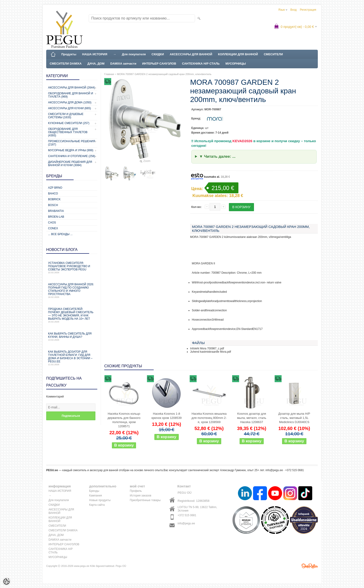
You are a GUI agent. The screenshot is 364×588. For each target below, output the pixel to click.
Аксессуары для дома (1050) (70, 102)
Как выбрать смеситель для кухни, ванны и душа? (72, 337)
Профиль (136, 491)
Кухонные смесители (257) (69, 123)
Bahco (53, 194)
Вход (294, 10)
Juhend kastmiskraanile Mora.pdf (211, 352)
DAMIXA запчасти (123, 64)
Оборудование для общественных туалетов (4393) (68, 132)
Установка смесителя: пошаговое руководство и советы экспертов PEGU (72, 268)
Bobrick (54, 199)
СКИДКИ (158, 54)
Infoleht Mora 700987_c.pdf (207, 348)
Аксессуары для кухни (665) (70, 108)
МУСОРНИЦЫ (236, 64)
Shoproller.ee (310, 566)
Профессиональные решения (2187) (71, 143)
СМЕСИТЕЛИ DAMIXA (66, 64)
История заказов (141, 496)
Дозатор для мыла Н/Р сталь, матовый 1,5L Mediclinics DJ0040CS (294, 418)
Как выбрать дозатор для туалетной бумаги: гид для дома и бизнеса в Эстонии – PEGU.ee (72, 358)
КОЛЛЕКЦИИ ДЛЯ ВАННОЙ (238, 54)
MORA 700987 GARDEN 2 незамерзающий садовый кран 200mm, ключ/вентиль (164, 74)
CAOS (52, 223)
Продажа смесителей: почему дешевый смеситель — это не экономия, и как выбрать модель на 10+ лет (72, 315)
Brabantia (56, 211)
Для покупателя (134, 54)
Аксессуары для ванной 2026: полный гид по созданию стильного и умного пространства (72, 291)
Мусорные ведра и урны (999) (71, 150)
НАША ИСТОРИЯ (95, 54)
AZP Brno (55, 188)
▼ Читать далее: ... (217, 156)
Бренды (94, 491)
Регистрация (308, 10)
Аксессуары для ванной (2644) (71, 88)
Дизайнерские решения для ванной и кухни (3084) (70, 164)
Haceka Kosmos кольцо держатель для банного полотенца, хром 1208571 (124, 420)
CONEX (53, 228)
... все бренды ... (60, 234)
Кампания (96, 496)
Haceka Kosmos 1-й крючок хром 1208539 (166, 416)
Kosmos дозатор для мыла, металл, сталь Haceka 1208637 (252, 418)
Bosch (53, 205)
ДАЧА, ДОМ (96, 64)
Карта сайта (97, 505)
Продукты (69, 54)
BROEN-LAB (56, 217)
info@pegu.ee (274, 470)
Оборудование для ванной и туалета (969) (71, 95)
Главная (109, 74)
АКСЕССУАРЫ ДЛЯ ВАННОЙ (191, 54)
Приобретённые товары (145, 500)
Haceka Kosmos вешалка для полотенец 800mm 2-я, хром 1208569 (209, 418)
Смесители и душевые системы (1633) (66, 116)
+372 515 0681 (187, 515)
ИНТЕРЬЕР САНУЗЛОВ (159, 64)
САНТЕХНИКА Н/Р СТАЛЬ (201, 64)
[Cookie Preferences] (6, 581)
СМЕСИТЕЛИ (273, 54)
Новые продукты (100, 500)
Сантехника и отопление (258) (72, 156)
